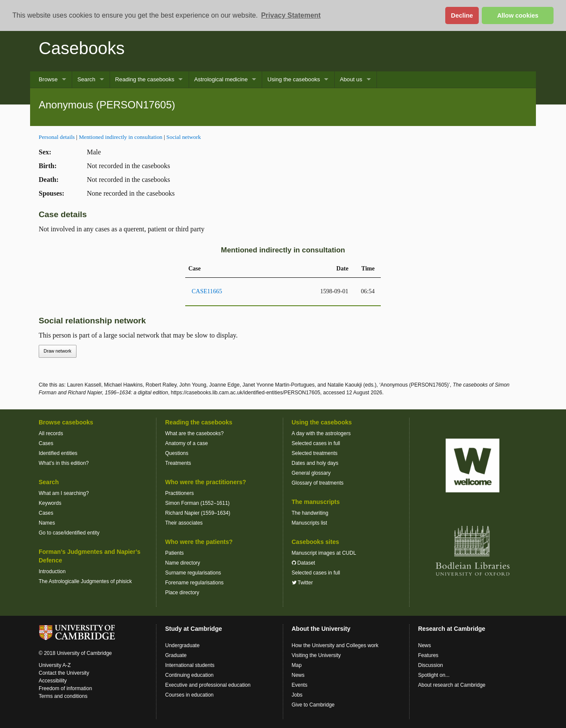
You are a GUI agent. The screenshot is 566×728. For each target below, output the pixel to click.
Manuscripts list (310, 523)
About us (351, 79)
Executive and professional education (208, 685)
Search (86, 79)
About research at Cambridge (452, 685)
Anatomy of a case (186, 443)
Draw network (58, 351)
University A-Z (55, 665)
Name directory (182, 563)
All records (51, 433)
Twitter (302, 583)
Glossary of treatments (318, 483)
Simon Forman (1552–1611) (197, 503)
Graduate (176, 655)
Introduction (52, 571)
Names (47, 523)
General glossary (311, 473)
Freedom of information (65, 688)
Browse (48, 79)
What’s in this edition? (64, 463)
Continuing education (189, 675)
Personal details (57, 137)
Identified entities (58, 453)
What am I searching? (64, 493)
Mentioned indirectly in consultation (120, 137)
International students (190, 665)
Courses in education (189, 695)
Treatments (178, 463)
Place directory (182, 593)
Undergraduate (182, 645)
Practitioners (179, 493)
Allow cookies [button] (518, 15)
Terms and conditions (63, 696)
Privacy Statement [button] (291, 15)
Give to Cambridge (313, 705)
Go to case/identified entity (69, 533)
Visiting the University (317, 655)
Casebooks (82, 48)
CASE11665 (207, 291)
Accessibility (53, 681)
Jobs (297, 695)
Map (297, 665)
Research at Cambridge (452, 629)
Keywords (50, 503)
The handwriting (310, 513)
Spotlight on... (434, 675)
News (298, 675)
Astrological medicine (221, 79)
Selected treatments (315, 453)
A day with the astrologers (321, 433)
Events (300, 685)
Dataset (304, 563)
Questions (177, 453)
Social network (184, 137)
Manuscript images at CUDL (324, 553)
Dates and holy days (315, 463)
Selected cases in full (316, 443)
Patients (174, 553)
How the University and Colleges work (335, 645)
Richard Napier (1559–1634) (197, 513)
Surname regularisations (193, 573)
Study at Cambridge (193, 629)
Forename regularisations (194, 583)
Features (428, 655)
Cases (46, 443)
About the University (321, 629)
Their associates (184, 523)
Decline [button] (462, 15)
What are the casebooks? (194, 433)
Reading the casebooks (145, 79)
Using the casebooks (294, 79)
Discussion (431, 665)
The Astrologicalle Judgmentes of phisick (85, 581)
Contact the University (64, 673)
